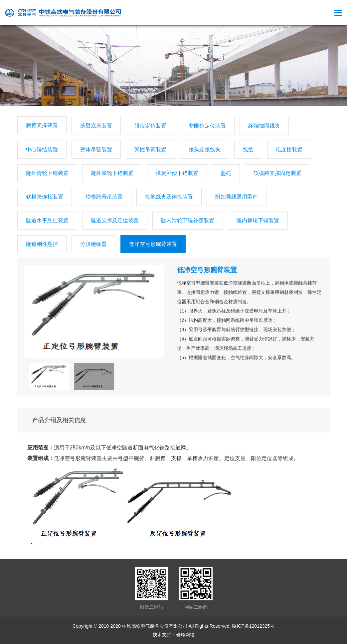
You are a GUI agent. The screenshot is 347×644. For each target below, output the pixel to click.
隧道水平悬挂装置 (47, 220)
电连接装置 (289, 149)
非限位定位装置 (207, 126)
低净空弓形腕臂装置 (153, 244)
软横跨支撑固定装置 (277, 173)
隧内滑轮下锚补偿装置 (188, 220)
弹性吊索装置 (150, 149)
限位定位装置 (150, 126)
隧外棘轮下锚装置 (112, 173)
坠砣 (226, 173)
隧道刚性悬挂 (42, 244)
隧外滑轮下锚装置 (47, 173)
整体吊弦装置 (96, 149)
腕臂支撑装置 (42, 125)
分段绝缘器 (93, 244)
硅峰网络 (185, 635)
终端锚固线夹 (264, 126)
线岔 (248, 149)
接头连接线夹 (205, 149)
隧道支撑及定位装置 (115, 220)
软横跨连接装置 (45, 197)
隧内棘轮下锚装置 (258, 220)
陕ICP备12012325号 (253, 626)
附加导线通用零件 (237, 197)
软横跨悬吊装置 (104, 197)
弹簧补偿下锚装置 (177, 173)
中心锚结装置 (42, 149)
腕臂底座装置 (96, 126)
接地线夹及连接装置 (169, 197)
